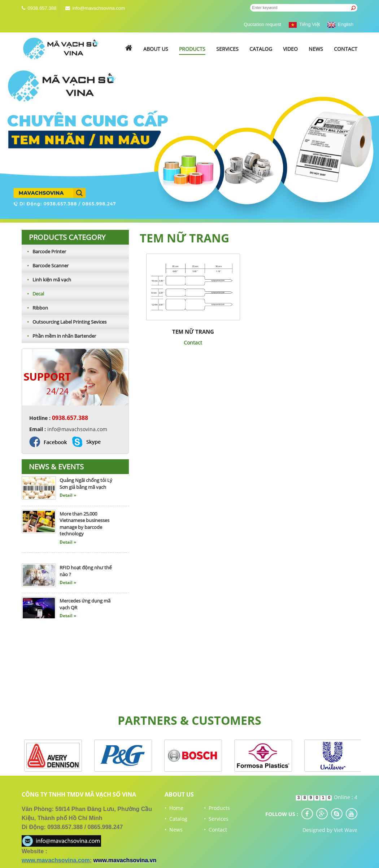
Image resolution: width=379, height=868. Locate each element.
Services (227, 49)
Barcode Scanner (45, 266)
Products (192, 49)
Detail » (68, 497)
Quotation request (262, 24)
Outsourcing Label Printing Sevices (64, 322)
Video (290, 49)
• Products (217, 808)
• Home (174, 808)
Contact (346, 49)
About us (156, 49)
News (316, 49)
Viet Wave (346, 830)
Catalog (261, 49)
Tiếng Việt (304, 24)
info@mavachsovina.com (98, 8)
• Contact (215, 830)
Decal (33, 294)
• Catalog (176, 819)
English (340, 24)
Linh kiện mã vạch (46, 280)
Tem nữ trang (193, 332)
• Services (216, 819)
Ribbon (35, 308)
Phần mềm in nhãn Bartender (59, 336)
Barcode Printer (44, 251)
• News (174, 830)
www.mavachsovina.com (56, 860)
